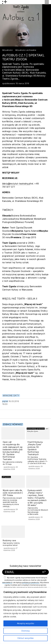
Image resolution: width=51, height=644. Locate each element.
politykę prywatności (31, 583)
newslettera (7, 583)
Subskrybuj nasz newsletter (25, 566)
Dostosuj (26, 631)
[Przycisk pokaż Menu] (47, 2)
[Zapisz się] (42, 572)
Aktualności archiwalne (26, 50)
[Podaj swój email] (21, 572)
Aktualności (7, 50)
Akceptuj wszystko (26, 623)
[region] (26, 616)
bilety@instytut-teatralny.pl (16, 184)
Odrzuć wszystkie (26, 638)
